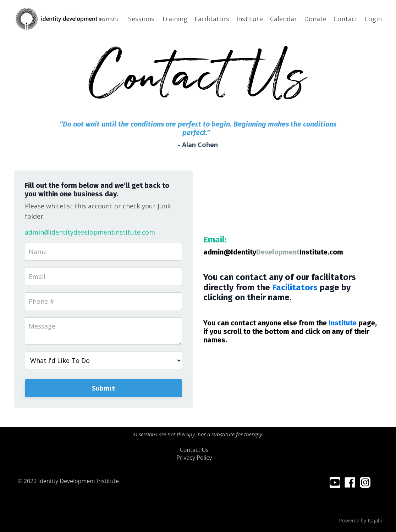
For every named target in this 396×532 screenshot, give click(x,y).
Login (373, 19)
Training (174, 19)
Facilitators (212, 19)
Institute (250, 19)
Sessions (141, 19)
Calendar (284, 19)
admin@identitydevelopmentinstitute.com (90, 232)
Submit (103, 388)
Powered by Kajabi (360, 520)
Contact (346, 19)
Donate (315, 19)
